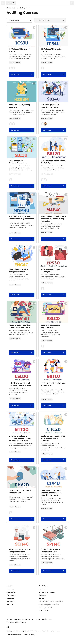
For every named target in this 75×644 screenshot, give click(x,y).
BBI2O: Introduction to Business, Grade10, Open (51, 162)
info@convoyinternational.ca (18, 625)
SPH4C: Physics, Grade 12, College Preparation (51, 553)
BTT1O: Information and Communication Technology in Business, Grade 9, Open (21, 441)
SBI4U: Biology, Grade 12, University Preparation (51, 106)
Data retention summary (14, 637)
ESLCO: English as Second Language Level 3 (51, 329)
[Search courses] (50, 20)
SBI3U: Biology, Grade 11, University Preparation (19, 162)
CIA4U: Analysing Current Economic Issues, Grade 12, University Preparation (52, 495)
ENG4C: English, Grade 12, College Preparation (19, 273)
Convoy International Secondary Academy (22, 622)
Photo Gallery (11, 594)
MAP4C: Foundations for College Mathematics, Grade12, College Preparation (53, 219)
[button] (11, 3)
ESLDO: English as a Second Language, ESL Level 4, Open (20, 387)
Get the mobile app (29, 637)
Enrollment (43, 591)
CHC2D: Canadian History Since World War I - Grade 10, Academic (52, 441)
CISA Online (11, 607)
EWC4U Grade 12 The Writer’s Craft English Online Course (21, 329)
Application (43, 597)
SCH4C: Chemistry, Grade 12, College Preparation (21, 553)
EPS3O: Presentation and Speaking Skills (51, 273)
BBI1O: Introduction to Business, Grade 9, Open (50, 387)
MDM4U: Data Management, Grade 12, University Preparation (21, 219)
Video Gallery (11, 597)
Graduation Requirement (47, 594)
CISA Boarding (11, 604)
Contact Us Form (45, 613)
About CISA (10, 591)
